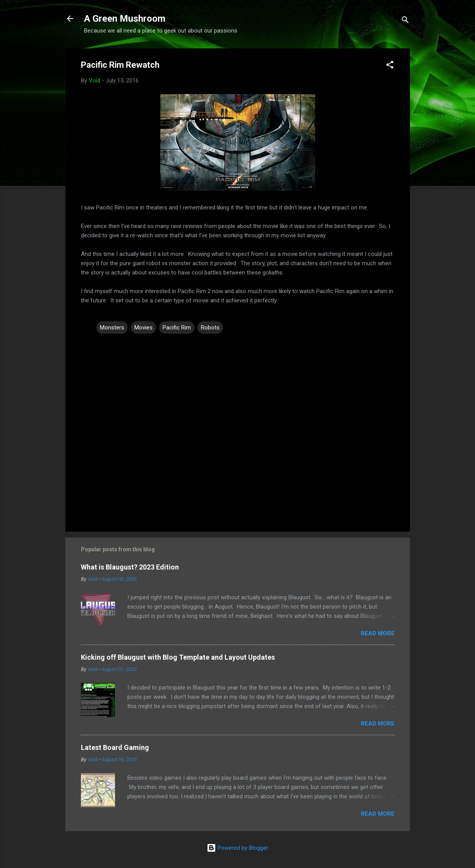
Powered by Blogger (237, 848)
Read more (378, 633)
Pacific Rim (177, 328)
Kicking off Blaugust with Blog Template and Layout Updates (178, 657)
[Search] (405, 21)
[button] (390, 66)
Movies (143, 328)
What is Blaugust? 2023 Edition (130, 567)
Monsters (112, 328)
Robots (210, 328)
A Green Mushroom (125, 19)
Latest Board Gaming (115, 747)
